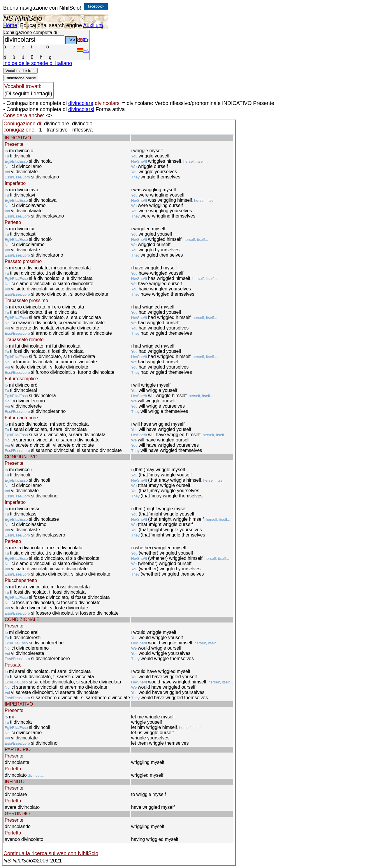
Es (83, 51)
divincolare (81, 103)
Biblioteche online (21, 78)
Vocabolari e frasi (20, 71)
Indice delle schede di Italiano (38, 63)
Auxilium (93, 25)
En (83, 40)
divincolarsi (81, 109)
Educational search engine (51, 25)
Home (10, 25)
